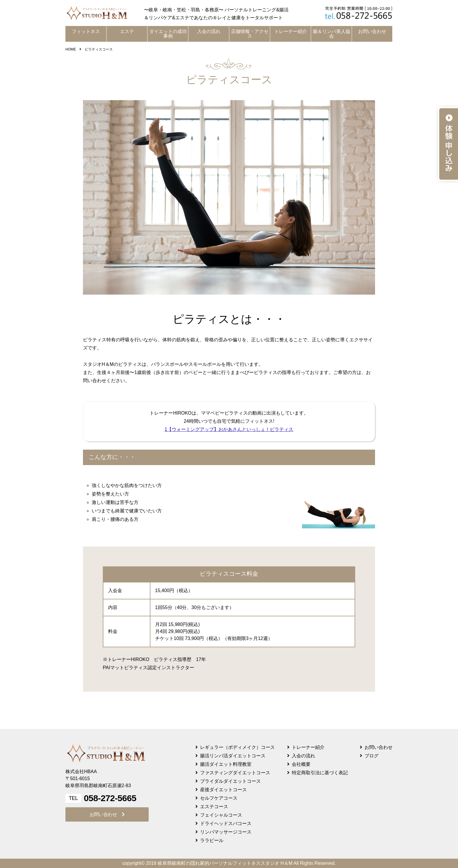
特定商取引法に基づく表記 (320, 773)
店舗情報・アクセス (250, 34)
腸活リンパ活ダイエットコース (233, 756)
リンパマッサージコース (226, 832)
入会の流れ (209, 31)
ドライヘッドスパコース (226, 823)
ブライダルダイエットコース (230, 781)
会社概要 (301, 764)
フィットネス (86, 31)
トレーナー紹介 (291, 31)
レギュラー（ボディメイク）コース (237, 747)
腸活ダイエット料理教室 (226, 764)
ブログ (372, 756)
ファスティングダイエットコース (235, 773)
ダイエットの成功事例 (168, 34)
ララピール (212, 840)
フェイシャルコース (221, 815)
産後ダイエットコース (223, 790)
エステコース (214, 807)
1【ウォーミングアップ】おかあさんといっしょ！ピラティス (229, 429)
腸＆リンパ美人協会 (332, 34)
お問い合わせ (372, 31)
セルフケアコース (219, 798)
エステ (127, 31)
